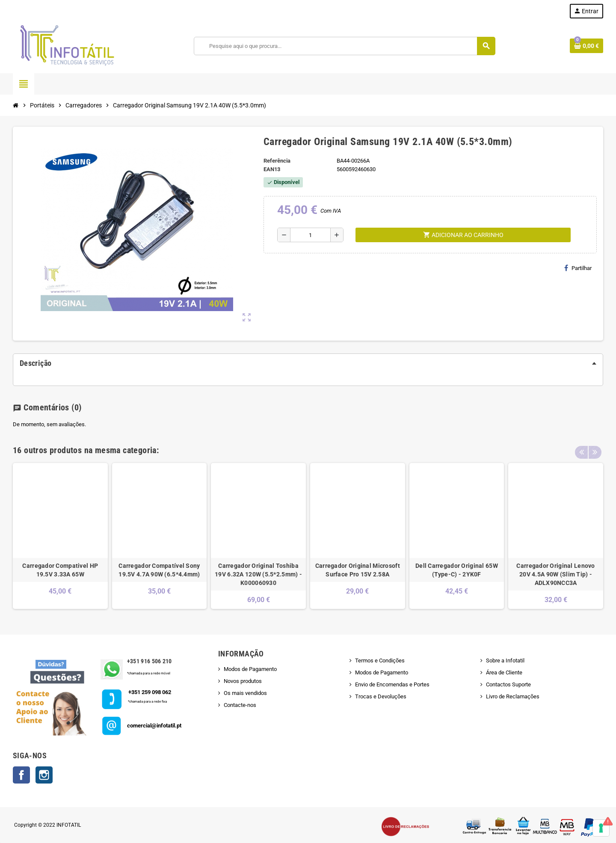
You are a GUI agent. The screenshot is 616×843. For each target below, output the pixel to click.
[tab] (308, 363)
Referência (277, 161)
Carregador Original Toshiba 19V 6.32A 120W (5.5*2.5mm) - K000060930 (258, 574)
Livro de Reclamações (513, 696)
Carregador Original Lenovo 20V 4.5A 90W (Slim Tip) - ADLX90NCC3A (555, 574)
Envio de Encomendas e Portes (392, 684)
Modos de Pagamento (250, 669)
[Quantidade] (310, 235)
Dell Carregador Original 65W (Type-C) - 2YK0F (457, 570)
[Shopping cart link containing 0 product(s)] (586, 46)
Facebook (21, 775)
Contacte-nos (240, 705)
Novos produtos (243, 681)
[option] (60, 536)
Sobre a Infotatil (505, 660)
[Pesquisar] (345, 46)
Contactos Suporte (508, 684)
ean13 (272, 169)
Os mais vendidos (245, 693)
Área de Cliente (504, 672)
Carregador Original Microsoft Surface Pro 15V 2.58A (358, 570)
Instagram (44, 775)
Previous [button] (581, 448)
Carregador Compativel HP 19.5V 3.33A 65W (60, 570)
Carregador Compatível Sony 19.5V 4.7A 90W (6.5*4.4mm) (159, 570)
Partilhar (578, 268)
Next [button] (595, 448)
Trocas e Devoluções (381, 696)
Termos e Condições (380, 660)
